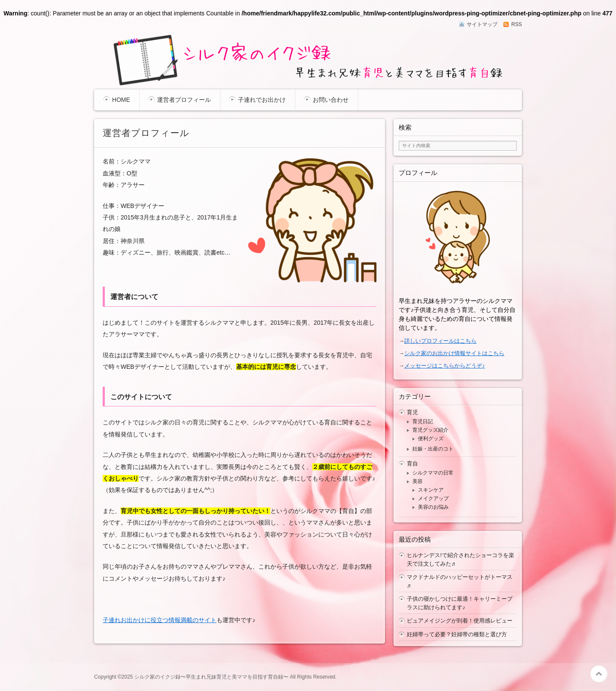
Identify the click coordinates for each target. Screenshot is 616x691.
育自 (412, 464)
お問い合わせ (331, 100)
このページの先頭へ (599, 674)
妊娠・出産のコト (433, 449)
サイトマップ (482, 24)
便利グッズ (431, 439)
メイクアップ (433, 498)
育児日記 (423, 421)
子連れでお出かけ (262, 100)
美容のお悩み (433, 507)
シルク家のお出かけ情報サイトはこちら (454, 353)
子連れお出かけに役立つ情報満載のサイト (160, 620)
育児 (412, 412)
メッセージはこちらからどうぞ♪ (445, 366)
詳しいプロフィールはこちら (440, 341)
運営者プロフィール (184, 100)
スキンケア (431, 490)
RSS (517, 24)
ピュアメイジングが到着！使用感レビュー (460, 621)
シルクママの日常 (433, 473)
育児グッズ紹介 (430, 430)
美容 (418, 481)
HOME (121, 100)
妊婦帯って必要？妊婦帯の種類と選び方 (457, 634)
